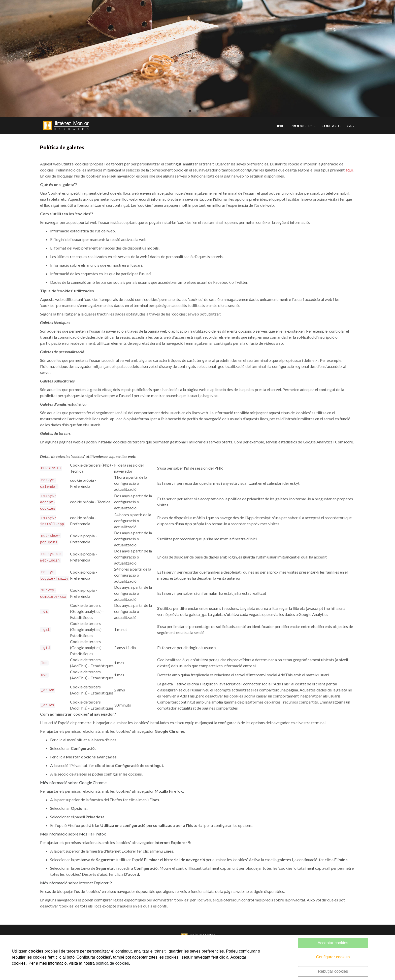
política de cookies (112, 963)
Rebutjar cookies (333, 971)
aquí (349, 171)
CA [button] (349, 127)
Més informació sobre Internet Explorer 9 (76, 884)
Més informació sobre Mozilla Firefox (73, 835)
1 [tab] (190, 111)
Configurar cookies (333, 957)
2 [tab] (197, 111)
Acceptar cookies (333, 943)
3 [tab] (205, 111)
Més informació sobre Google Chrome (73, 784)
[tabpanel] (197, 59)
